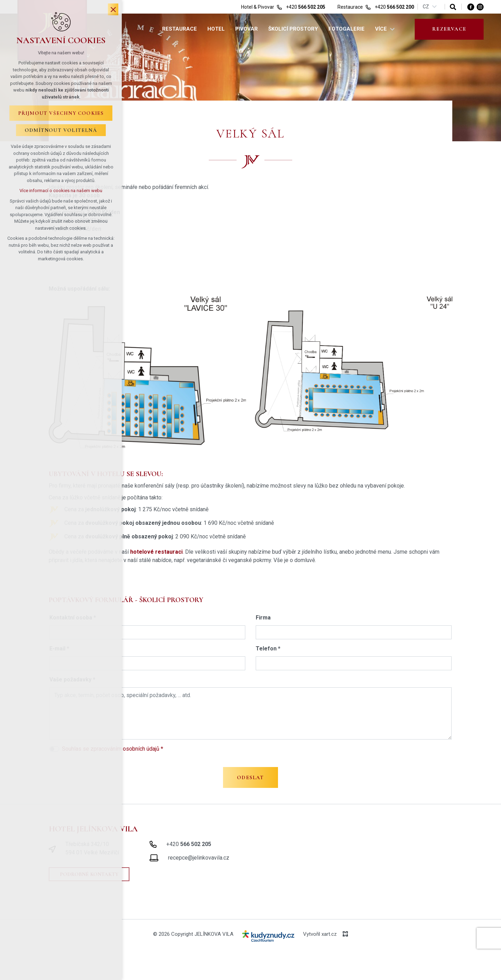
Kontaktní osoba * (73, 618)
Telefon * (268, 649)
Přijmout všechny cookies (61, 113)
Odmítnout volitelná (61, 130)
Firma (263, 618)
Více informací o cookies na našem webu (61, 191)
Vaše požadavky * (72, 679)
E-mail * (59, 649)
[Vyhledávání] (453, 7)
